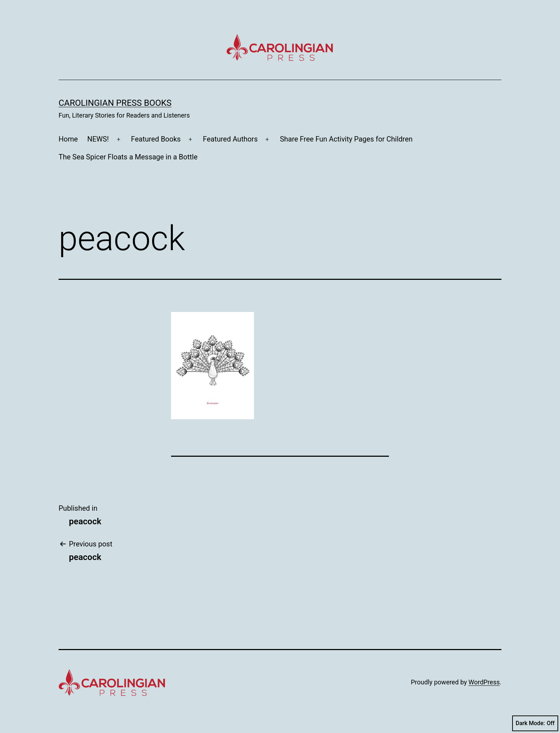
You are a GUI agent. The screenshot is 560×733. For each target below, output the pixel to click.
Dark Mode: (535, 723)
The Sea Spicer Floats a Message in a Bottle (128, 157)
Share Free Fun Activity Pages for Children (346, 139)
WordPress (484, 682)
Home (68, 139)
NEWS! (98, 139)
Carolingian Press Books (115, 103)
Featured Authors (230, 139)
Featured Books (156, 139)
